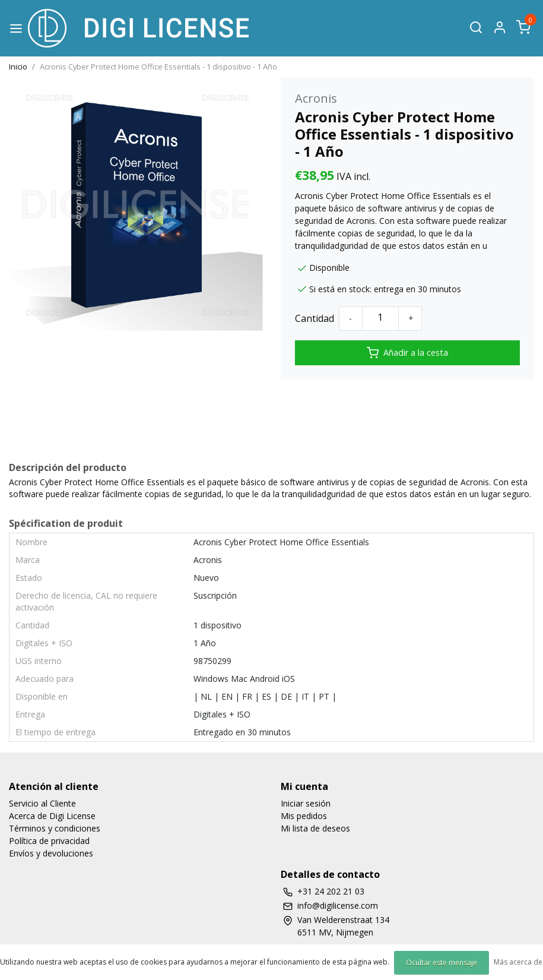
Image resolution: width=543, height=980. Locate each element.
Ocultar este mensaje (442, 962)
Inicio (18, 67)
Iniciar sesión (306, 803)
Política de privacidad (49, 841)
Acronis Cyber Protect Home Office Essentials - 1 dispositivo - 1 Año (158, 67)
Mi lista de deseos (315, 828)
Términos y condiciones (55, 828)
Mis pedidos (304, 816)
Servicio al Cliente (42, 803)
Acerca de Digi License (52, 816)
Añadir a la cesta (407, 353)
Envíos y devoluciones (51, 853)
